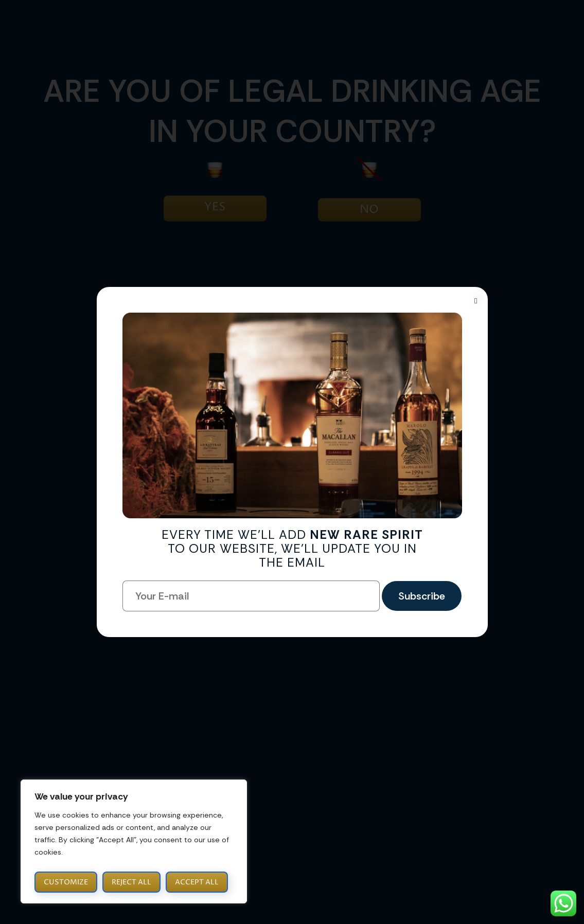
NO (369, 210)
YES (215, 207)
